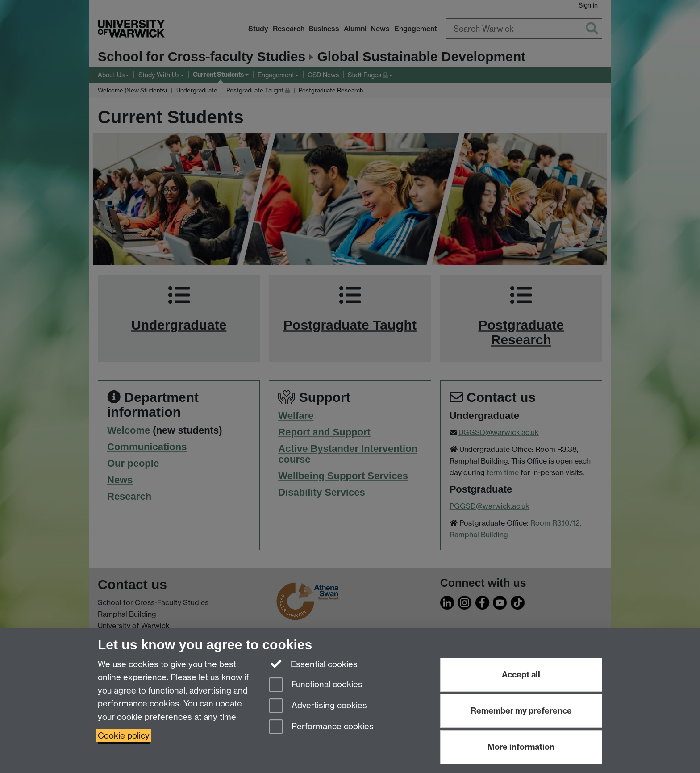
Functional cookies (316, 685)
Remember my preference (521, 711)
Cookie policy (124, 736)
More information (521, 747)
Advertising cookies (318, 706)
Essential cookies (313, 664)
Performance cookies (321, 727)
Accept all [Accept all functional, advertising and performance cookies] (521, 675)
